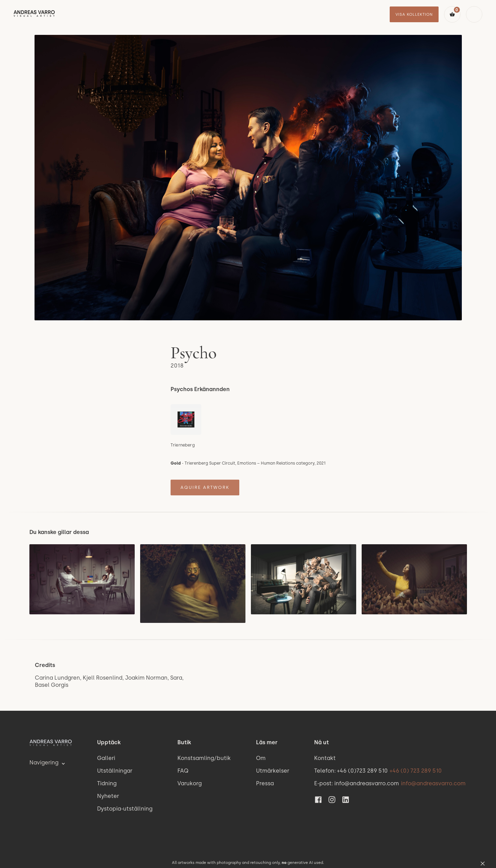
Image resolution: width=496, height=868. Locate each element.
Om (261, 758)
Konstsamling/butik (204, 758)
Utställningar (115, 771)
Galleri (106, 758)
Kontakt (325, 758)
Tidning (107, 783)
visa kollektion (414, 14)
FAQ (183, 771)
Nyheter (108, 796)
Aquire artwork (205, 487)
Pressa (265, 783)
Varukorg (190, 783)
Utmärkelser (273, 771)
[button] (452, 14)
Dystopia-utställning (125, 809)
